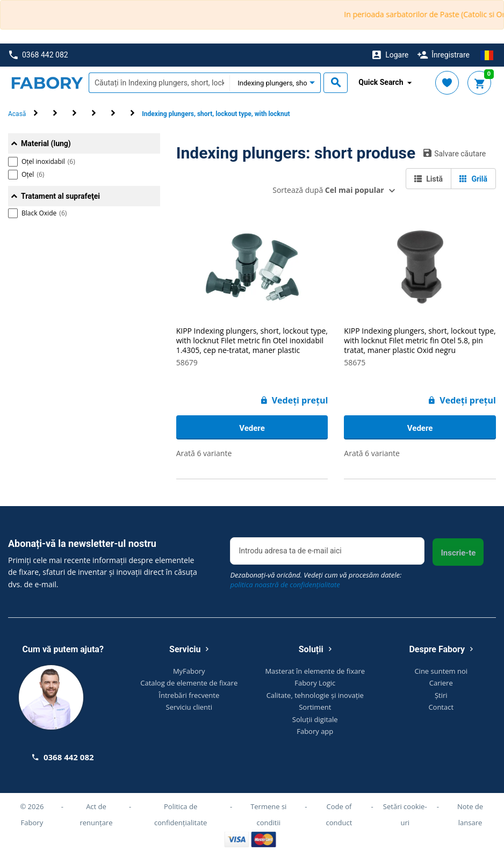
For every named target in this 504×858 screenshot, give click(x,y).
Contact (441, 707)
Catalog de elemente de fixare (189, 683)
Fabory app (315, 731)
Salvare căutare (455, 153)
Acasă (17, 114)
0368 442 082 (38, 55)
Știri (441, 695)
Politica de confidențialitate (181, 814)
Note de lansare (470, 814)
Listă (429, 179)
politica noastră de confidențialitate (285, 585)
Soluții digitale (315, 719)
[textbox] (159, 83)
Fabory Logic (315, 683)
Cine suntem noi (441, 671)
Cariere (441, 683)
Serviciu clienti (189, 707)
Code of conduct (339, 814)
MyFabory (189, 671)
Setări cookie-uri (405, 814)
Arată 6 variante (204, 453)
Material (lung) (46, 143)
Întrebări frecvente (189, 695)
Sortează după (328, 190)
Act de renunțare (96, 814)
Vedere (252, 428)
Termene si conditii (268, 814)
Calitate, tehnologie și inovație (315, 695)
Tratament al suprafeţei (60, 196)
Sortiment (315, 707)
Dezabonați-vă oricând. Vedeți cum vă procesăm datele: (316, 580)
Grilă (473, 179)
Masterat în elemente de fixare (315, 671)
